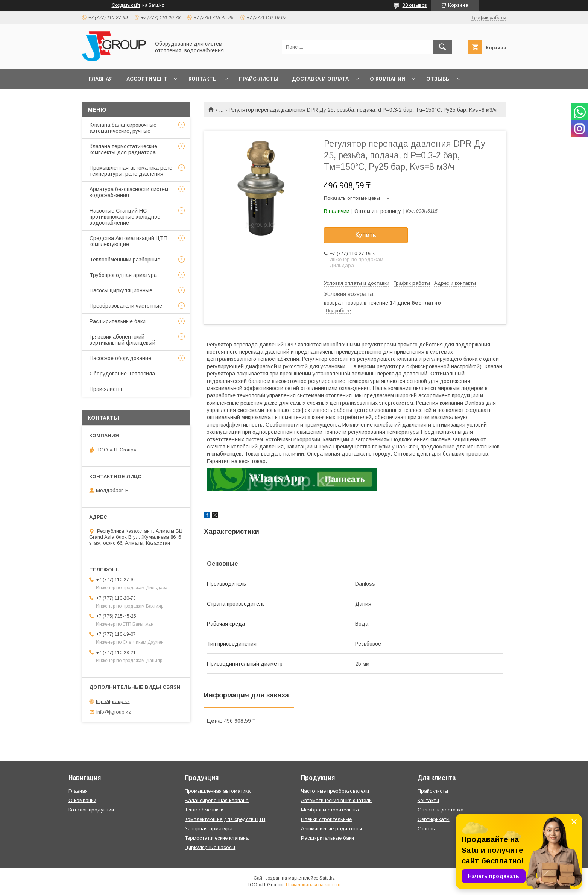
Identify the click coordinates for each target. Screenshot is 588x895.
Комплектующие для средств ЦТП (225, 819)
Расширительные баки (118, 321)
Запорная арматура (209, 829)
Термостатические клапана (217, 838)
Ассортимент (147, 79)
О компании (387, 79)
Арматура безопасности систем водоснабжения (129, 192)
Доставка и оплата (320, 79)
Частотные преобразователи (335, 791)
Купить (366, 235)
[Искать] (442, 47)
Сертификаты (434, 819)
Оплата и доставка (441, 810)
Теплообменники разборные (125, 260)
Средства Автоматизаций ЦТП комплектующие (128, 241)
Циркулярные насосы (210, 847)
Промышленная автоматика (218, 791)
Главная (101, 79)
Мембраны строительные (331, 810)
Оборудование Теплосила (122, 374)
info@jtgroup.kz (114, 712)
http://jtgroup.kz (113, 701)
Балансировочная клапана (217, 800)
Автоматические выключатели (336, 800)
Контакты (203, 79)
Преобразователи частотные (126, 306)
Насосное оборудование (120, 358)
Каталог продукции (91, 810)
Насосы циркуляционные (121, 290)
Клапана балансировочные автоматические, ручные (123, 128)
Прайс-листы (259, 79)
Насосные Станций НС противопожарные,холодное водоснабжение (125, 217)
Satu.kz (327, 878)
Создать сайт (126, 5)
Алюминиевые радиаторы (331, 829)
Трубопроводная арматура (123, 275)
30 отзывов (415, 5)
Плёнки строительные (326, 819)
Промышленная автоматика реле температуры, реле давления (131, 171)
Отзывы (438, 79)
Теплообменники (204, 810)
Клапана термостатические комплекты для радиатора (123, 149)
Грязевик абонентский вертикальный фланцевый (122, 340)
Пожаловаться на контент (313, 885)
